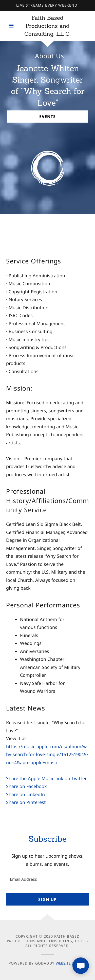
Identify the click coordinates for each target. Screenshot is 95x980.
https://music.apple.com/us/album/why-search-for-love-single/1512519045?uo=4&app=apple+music (47, 754)
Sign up (48, 899)
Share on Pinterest (26, 802)
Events (48, 117)
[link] (48, 26)
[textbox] (48, 879)
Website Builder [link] (71, 963)
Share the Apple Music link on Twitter (46, 778)
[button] (13, 26)
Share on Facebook (26, 786)
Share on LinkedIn (25, 794)
